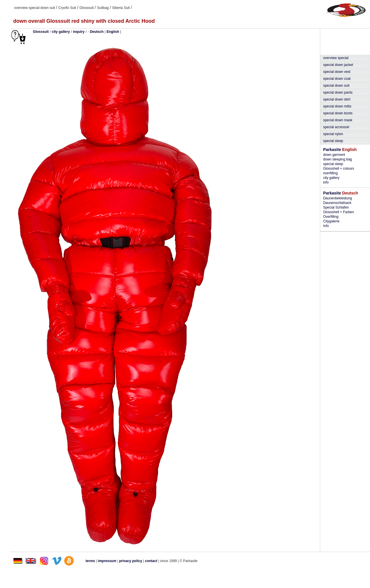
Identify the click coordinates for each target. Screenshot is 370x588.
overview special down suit (35, 8)
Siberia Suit (121, 8)
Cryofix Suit (67, 8)
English (113, 32)
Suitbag (103, 8)
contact (151, 561)
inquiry (79, 32)
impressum (107, 561)
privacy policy (131, 561)
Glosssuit (87, 8)
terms (90, 561)
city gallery (61, 32)
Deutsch (97, 32)
